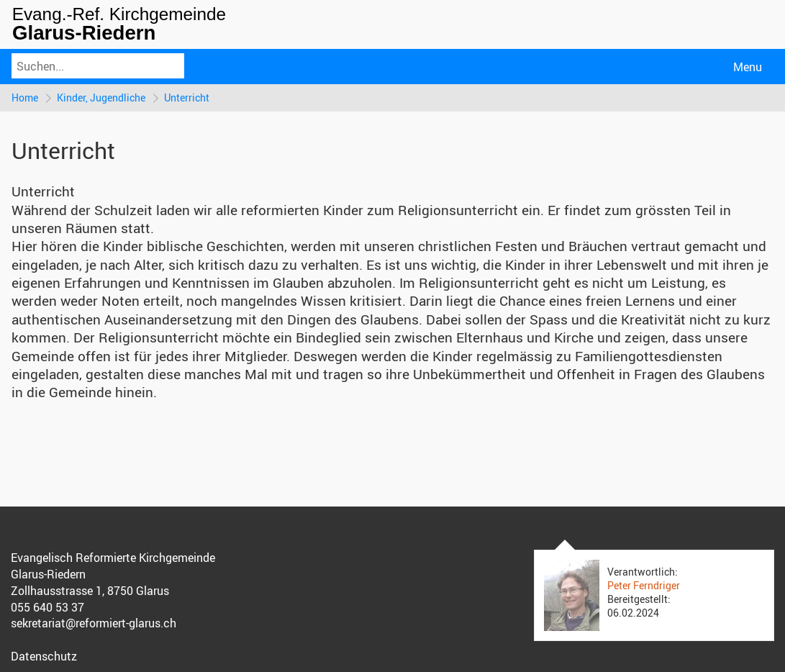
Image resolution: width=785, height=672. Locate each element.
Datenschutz (44, 656)
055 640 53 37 (47, 607)
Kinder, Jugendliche (101, 97)
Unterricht (187, 97)
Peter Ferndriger (644, 585)
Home (25, 97)
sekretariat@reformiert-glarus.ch (94, 623)
